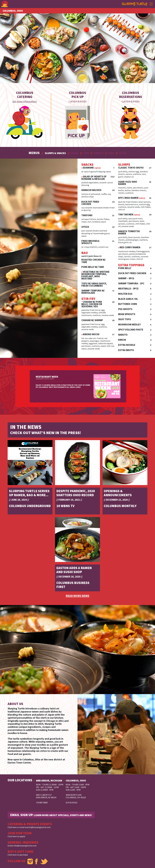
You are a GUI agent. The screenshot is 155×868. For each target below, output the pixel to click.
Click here (12, 827)
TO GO (123, 153)
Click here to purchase (18, 855)
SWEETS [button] (99, 153)
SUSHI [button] (75, 153)
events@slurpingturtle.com (38, 827)
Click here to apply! (16, 836)
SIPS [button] (86, 153)
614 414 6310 (80, 101)
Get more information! (25, 101)
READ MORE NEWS (77, 596)
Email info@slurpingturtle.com (22, 846)
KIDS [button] (111, 153)
